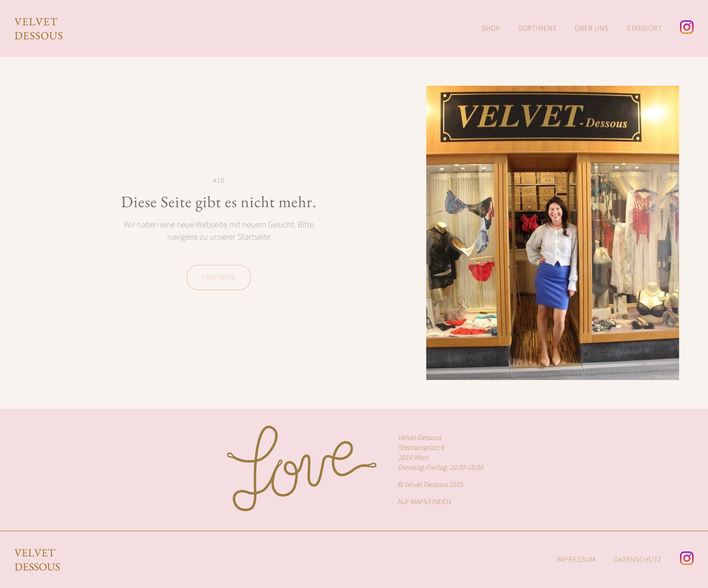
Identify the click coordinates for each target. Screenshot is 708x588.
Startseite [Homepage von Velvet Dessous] (219, 278)
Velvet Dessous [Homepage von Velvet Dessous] (37, 560)
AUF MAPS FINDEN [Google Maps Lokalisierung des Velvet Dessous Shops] (424, 502)
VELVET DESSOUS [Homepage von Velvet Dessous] (39, 28)
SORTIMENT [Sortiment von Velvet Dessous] (538, 28)
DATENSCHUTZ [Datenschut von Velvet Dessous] (638, 560)
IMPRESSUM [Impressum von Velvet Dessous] (576, 560)
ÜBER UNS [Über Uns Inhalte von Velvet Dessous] (592, 28)
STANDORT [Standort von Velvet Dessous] (644, 28)
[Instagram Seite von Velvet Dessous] (687, 28)
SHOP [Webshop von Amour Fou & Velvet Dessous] (491, 28)
